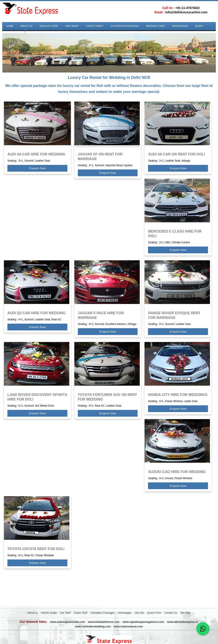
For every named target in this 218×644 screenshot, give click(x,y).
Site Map (185, 613)
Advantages (180, 26)
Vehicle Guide (49, 26)
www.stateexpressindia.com (67, 622)
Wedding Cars (156, 26)
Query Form (154, 613)
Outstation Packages (125, 26)
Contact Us (171, 613)
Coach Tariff (95, 26)
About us (26, 26)
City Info (139, 613)
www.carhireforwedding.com (93, 627)
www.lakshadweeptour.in (182, 622)
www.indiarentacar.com (128, 627)
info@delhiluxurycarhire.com (186, 12)
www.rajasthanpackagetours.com (143, 622)
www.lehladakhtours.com (104, 622)
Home (10, 26)
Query (199, 26)
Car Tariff (72, 26)
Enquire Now (37, 168)
